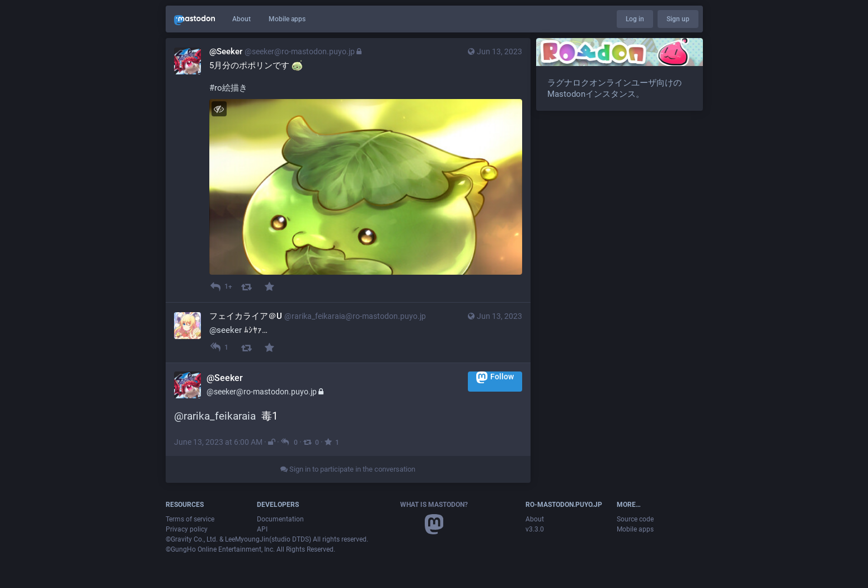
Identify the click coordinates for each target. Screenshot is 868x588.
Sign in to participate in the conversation (348, 469)
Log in (635, 19)
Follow (495, 377)
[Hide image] (219, 109)
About (241, 19)
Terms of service (190, 519)
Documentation (280, 519)
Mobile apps (287, 19)
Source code (635, 519)
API (262, 529)
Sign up (678, 19)
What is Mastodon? (434, 505)
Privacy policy (187, 529)
